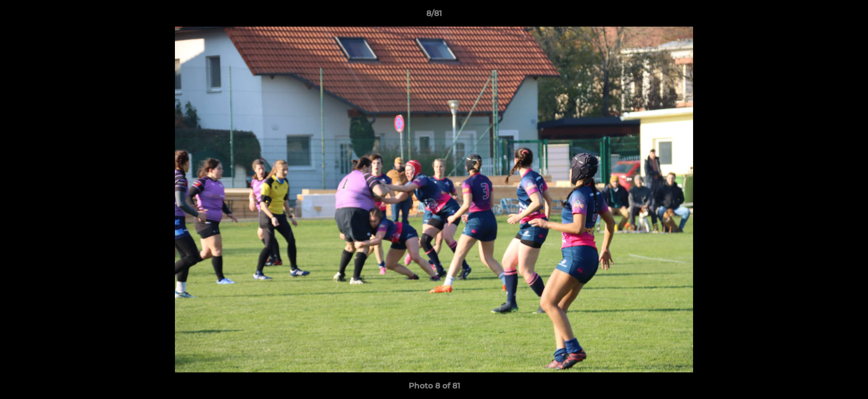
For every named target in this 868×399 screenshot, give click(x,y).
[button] (848, 16)
